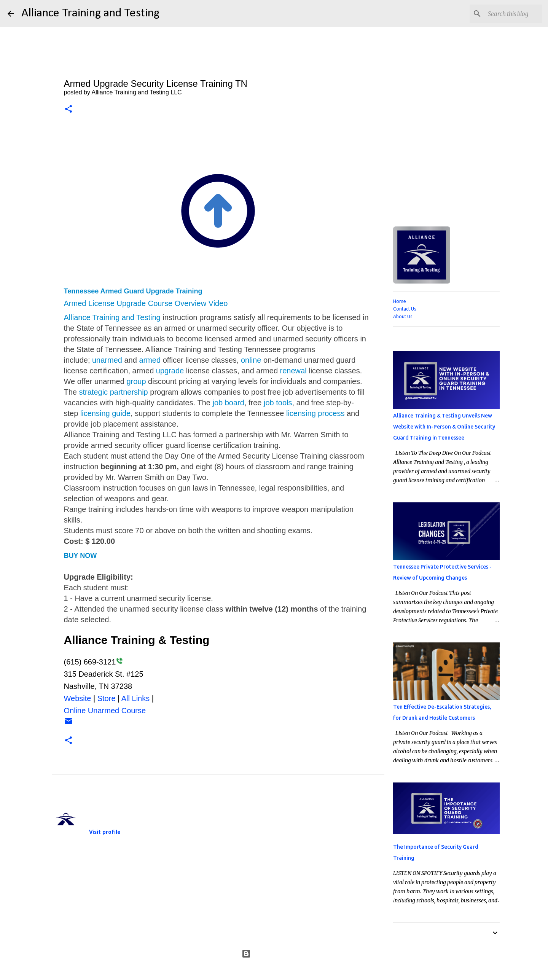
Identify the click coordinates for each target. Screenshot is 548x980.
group (136, 381)
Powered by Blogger (274, 954)
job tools (278, 403)
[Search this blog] (502, 14)
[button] (68, 110)
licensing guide (105, 413)
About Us (403, 317)
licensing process (315, 413)
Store (107, 698)
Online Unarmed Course (105, 711)
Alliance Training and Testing (90, 13)
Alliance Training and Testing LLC (127, 808)
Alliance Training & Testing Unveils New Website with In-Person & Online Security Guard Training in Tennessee (444, 427)
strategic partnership (114, 392)
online (251, 360)
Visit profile (105, 832)
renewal (293, 371)
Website (78, 698)
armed (150, 360)
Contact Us (405, 309)
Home (400, 302)
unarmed (107, 360)
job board (228, 403)
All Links (135, 698)
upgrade (170, 371)
